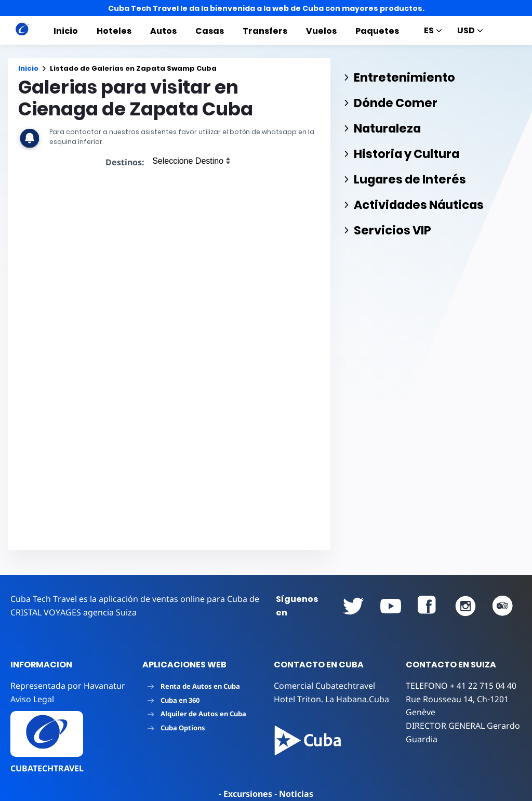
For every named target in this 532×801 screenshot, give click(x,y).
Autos (163, 31)
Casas (210, 31)
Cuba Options (176, 728)
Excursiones (248, 794)
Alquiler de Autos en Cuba (197, 714)
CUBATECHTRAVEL (47, 768)
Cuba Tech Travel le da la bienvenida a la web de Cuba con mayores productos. (266, 8)
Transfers (265, 31)
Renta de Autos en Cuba (194, 686)
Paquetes (377, 31)
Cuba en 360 (174, 700)
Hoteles (114, 31)
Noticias (296, 794)
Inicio (66, 31)
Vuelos (321, 31)
